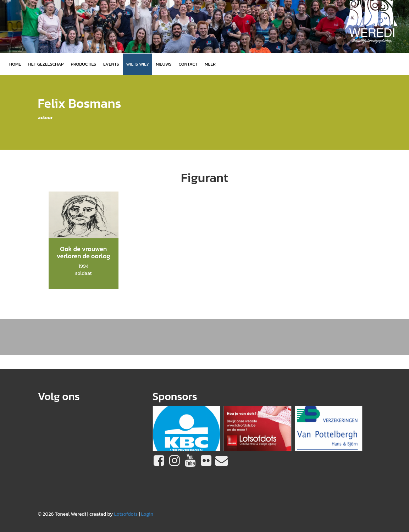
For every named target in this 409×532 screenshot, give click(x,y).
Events (111, 64)
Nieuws (164, 64)
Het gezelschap (46, 64)
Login (147, 514)
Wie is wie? (138, 64)
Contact (188, 64)
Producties (83, 64)
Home (15, 64)
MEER (210, 64)
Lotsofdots (126, 514)
